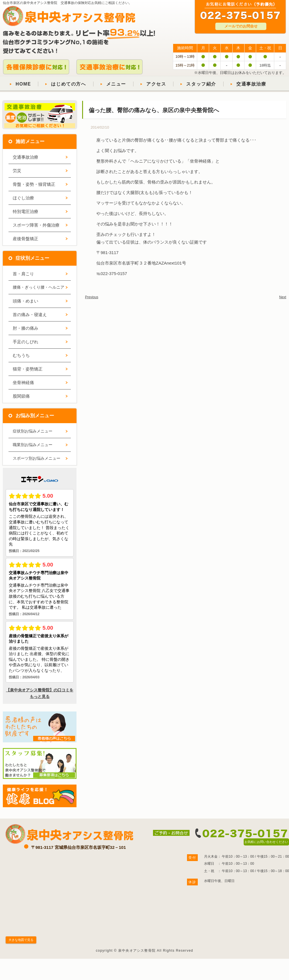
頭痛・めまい (25, 301)
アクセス (156, 84)
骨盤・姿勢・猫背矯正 (34, 184)
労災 (17, 171)
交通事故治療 (251, 84)
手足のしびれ (25, 342)
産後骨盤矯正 (25, 239)
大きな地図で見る (21, 940)
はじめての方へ (68, 84)
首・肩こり (23, 274)
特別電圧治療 (25, 211)
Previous (92, 297)
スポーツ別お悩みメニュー (37, 458)
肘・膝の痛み (25, 328)
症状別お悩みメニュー (33, 431)
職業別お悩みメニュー (33, 445)
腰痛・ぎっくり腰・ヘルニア (39, 287)
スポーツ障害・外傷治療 (36, 225)
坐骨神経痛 (23, 383)
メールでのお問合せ (241, 26)
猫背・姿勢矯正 (28, 369)
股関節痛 (21, 396)
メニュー (116, 84)
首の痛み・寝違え (30, 315)
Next (283, 297)
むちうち (21, 355)
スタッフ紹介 (201, 84)
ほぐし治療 (23, 198)
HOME (23, 84)
